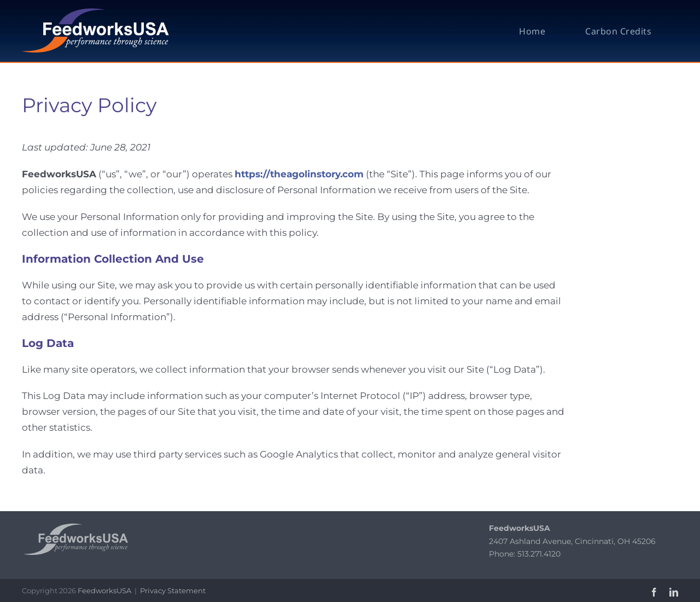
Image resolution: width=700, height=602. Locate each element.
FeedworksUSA (104, 591)
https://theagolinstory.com (299, 174)
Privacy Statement (173, 591)
